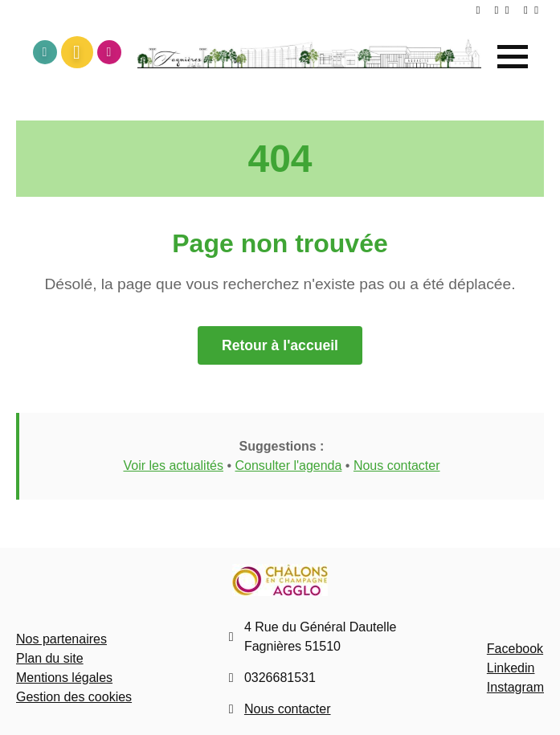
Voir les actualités (173, 465)
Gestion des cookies (74, 697)
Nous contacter (397, 465)
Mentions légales (64, 678)
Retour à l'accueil (280, 345)
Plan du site (50, 658)
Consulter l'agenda (288, 465)
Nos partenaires (61, 639)
